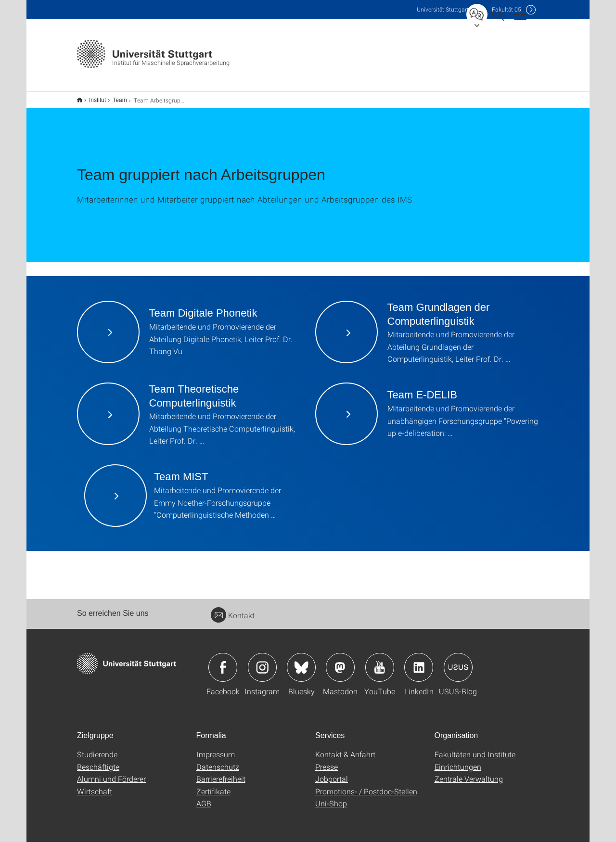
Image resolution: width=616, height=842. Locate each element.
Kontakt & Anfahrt (345, 748)
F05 (507, 9)
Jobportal (332, 772)
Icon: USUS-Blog (458, 661)
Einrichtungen (458, 760)
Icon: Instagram (262, 661)
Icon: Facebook (223, 661)
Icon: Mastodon (340, 661)
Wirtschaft (95, 785)
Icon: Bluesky (301, 661)
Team (114, 97)
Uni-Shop (331, 797)
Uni (443, 9)
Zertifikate (213, 785)
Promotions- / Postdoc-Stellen (366, 785)
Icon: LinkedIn (419, 661)
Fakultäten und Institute (475, 748)
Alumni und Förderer (111, 772)
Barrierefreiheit (221, 772)
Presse (327, 760)
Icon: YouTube (380, 661)
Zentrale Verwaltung (469, 772)
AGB (204, 797)
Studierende (97, 748)
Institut (92, 97)
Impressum (216, 748)
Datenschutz (218, 760)
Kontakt (233, 609)
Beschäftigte (98, 760)
